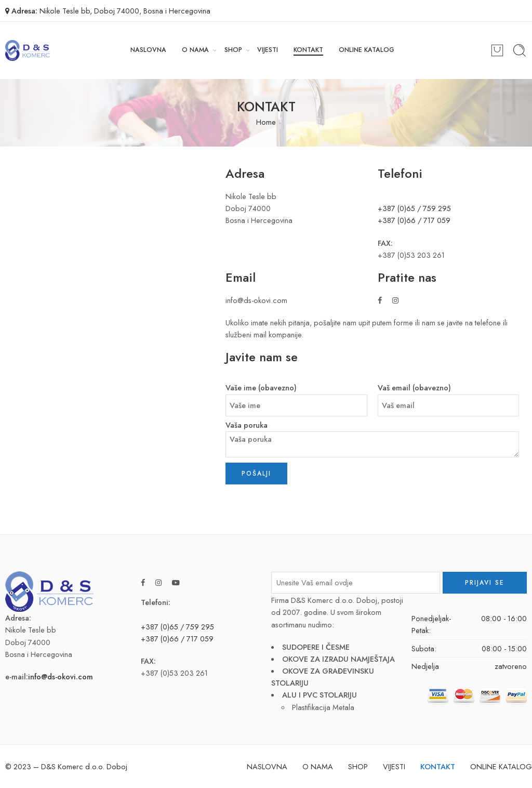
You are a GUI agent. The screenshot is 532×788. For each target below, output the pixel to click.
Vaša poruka (373, 425)
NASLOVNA (148, 50)
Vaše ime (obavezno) (296, 388)
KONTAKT (308, 50)
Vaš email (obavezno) (449, 388)
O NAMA (195, 50)
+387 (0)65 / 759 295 (414, 208)
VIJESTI (268, 50)
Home (266, 122)
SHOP (233, 50)
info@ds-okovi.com (61, 677)
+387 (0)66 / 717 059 (414, 220)
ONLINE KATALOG (367, 50)
